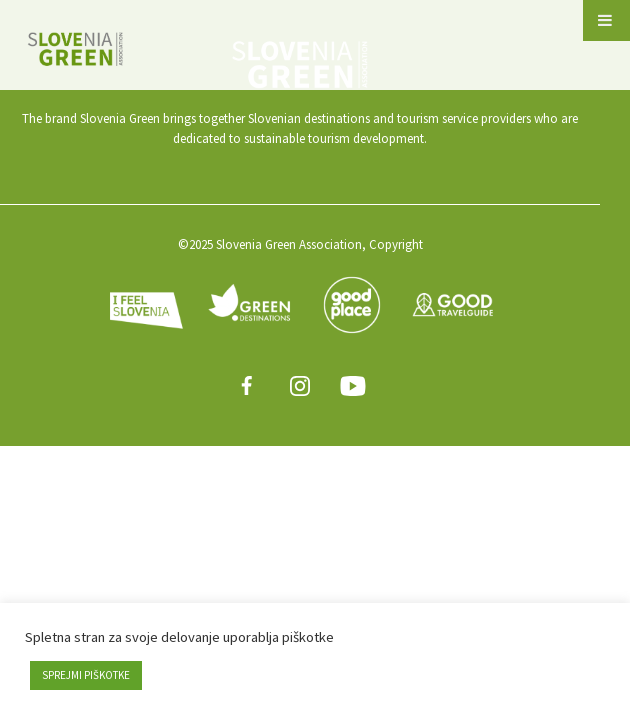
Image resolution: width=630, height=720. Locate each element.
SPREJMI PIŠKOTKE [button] (86, 675)
